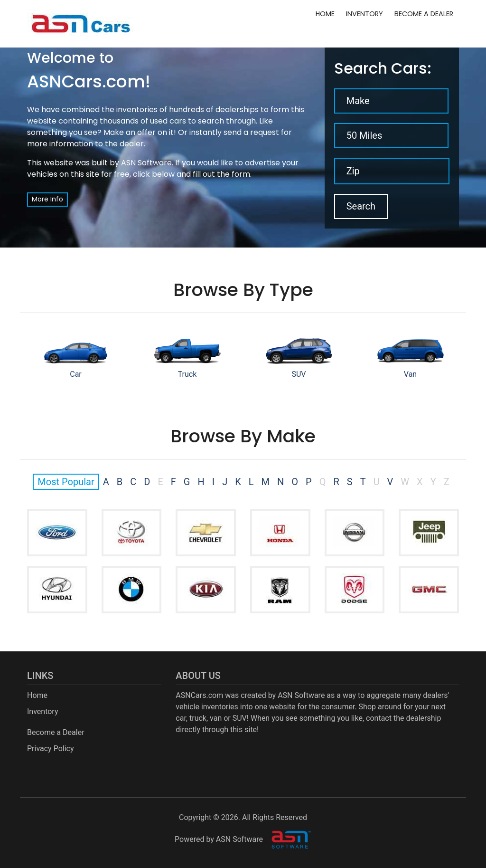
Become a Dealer (424, 14)
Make (358, 101)
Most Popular (66, 482)
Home (325, 14)
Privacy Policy (51, 749)
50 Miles (364, 135)
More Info (47, 199)
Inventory (364, 14)
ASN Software (146, 163)
